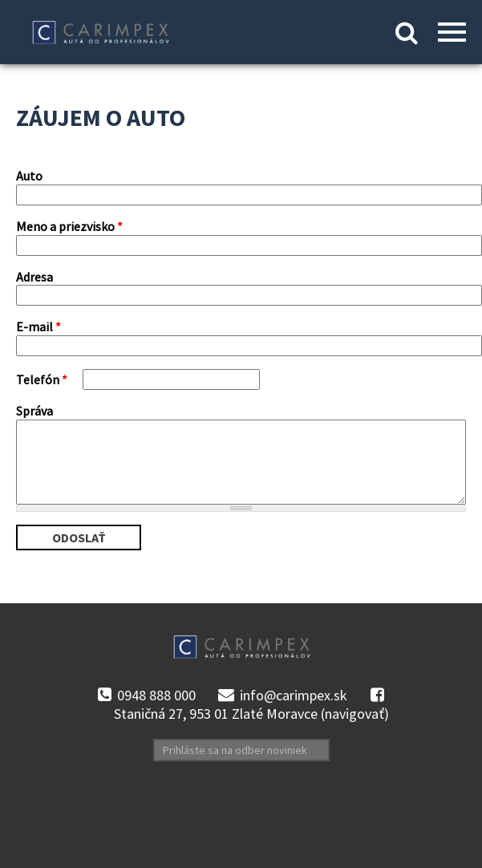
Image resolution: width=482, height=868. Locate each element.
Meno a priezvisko (69, 226)
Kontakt (241, 35)
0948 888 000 (156, 696)
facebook (377, 696)
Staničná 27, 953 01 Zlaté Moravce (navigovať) (251, 714)
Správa (34, 411)
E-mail (38, 327)
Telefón (42, 379)
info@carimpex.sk (294, 696)
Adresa (34, 277)
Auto (29, 176)
